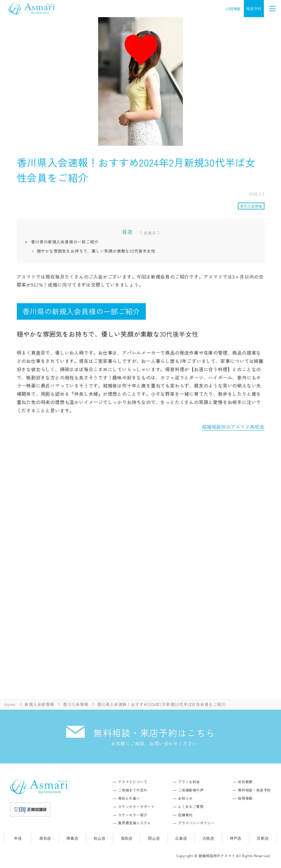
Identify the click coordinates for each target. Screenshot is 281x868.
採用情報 (245, 798)
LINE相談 (234, 9)
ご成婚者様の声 (191, 790)
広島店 (181, 838)
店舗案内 (185, 815)
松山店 (99, 838)
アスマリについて (133, 782)
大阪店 (208, 838)
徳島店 (72, 838)
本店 (18, 838)
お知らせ (185, 798)
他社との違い (129, 798)
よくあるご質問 (191, 806)
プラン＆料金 (189, 782)
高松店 (45, 838)
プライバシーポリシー (196, 823)
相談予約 (254, 8)
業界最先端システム (135, 823)
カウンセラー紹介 (133, 815)
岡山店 (154, 838)
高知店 (127, 838)
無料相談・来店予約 (254, 790)
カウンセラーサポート (136, 806)
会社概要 (245, 782)
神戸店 (235, 838)
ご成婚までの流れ (133, 790)
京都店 (263, 838)
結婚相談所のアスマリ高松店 (233, 427)
